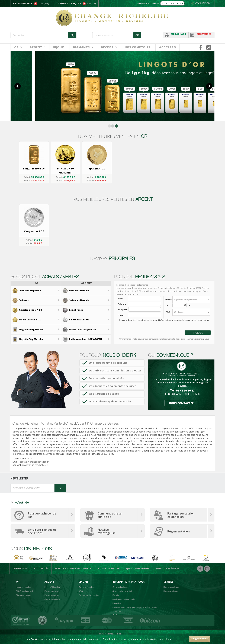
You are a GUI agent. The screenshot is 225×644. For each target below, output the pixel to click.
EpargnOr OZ (97, 168)
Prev (18, 86)
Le (167, 305)
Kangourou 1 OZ (34, 231)
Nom (120, 298)
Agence (168, 299)
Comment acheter (120, 587)
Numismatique (22, 599)
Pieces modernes (52, 595)
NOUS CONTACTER (181, 403)
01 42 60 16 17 (172, 3)
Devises (107, 47)
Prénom (122, 304)
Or (16, 47)
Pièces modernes (23, 595)
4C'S (81, 591)
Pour (168, 312)
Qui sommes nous (138, 568)
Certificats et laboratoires (89, 595)
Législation (117, 603)
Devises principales (171, 587)
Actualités (41, 568)
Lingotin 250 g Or (34, 168)
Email (121, 315)
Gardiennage (118, 615)
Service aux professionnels (73, 568)
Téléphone (122, 310)
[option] (34, 162)
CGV (114, 619)
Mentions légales (167, 568)
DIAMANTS (81, 47)
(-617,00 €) (44, 4)
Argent (36, 47)
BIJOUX (59, 47)
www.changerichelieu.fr (36, 465)
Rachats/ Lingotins (86, 587)
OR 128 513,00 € (23, 3)
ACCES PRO (168, 47)
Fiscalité (116, 595)
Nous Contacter (109, 568)
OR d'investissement (24, 591)
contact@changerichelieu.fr (34, 462)
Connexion (201, 3)
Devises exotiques (171, 591)
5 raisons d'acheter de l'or (123, 591)
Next (209, 86)
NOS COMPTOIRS (137, 47)
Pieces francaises (52, 591)
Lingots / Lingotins (24, 587)
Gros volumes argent (53, 599)
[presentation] (144, 329)
